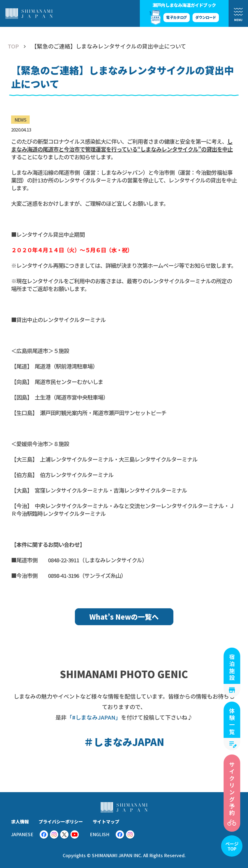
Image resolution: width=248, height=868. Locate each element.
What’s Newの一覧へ (124, 617)
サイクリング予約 (232, 789)
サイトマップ (106, 821)
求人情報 (20, 821)
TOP (13, 46)
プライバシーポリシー (61, 821)
